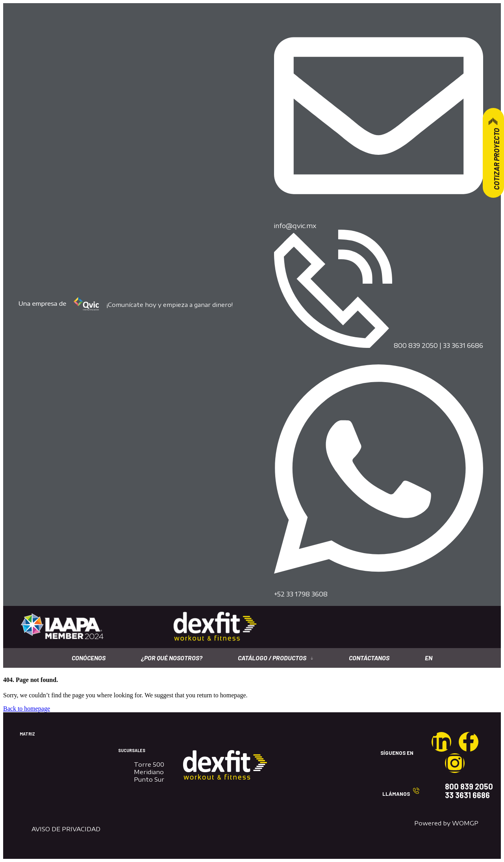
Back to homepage (27, 709)
